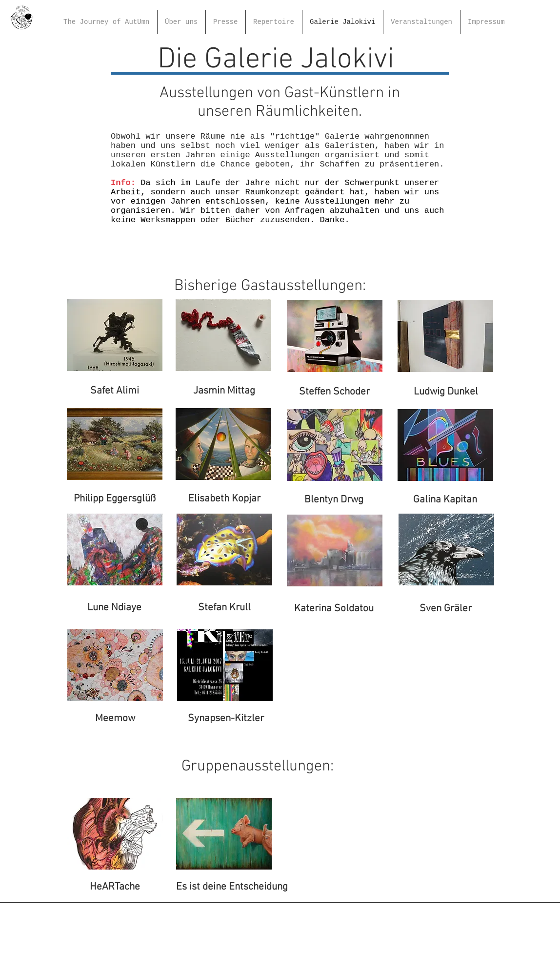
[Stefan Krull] (224, 608)
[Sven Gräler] (445, 609)
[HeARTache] (115, 887)
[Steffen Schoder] (334, 392)
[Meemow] (115, 719)
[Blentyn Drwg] (334, 500)
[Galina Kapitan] (445, 500)
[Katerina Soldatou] (334, 609)
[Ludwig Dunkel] (446, 392)
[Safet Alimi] (114, 391)
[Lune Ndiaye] (114, 608)
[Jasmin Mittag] (224, 391)
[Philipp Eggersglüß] (114, 499)
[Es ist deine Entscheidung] (232, 887)
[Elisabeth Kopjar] (224, 499)
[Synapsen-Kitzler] (226, 719)
